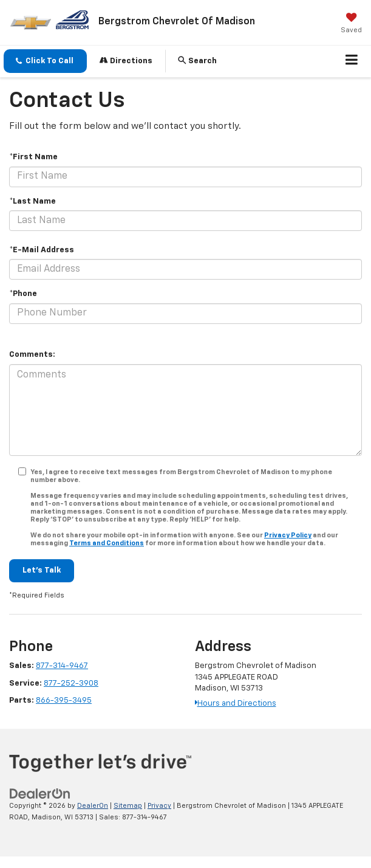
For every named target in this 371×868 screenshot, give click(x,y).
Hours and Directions (236, 704)
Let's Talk (42, 570)
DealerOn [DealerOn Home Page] (93, 806)
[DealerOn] (40, 794)
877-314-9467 (62, 666)
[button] (45, 61)
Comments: (32, 355)
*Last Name (32, 201)
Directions (126, 60)
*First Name (33, 157)
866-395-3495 (64, 701)
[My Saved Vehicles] (351, 24)
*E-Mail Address (42, 250)
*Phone (23, 294)
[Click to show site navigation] (352, 61)
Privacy (159, 806)
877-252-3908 (71, 684)
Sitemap (128, 806)
